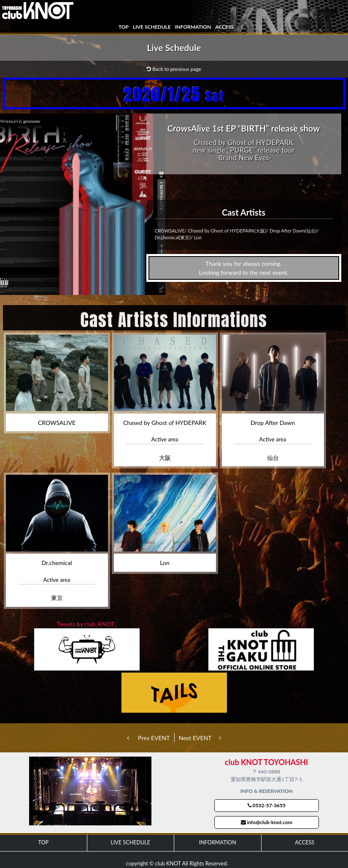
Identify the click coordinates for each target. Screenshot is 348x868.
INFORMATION (193, 27)
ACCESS (224, 27)
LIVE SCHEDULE (152, 27)
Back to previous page (174, 69)
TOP (124, 27)
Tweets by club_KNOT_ (87, 624)
